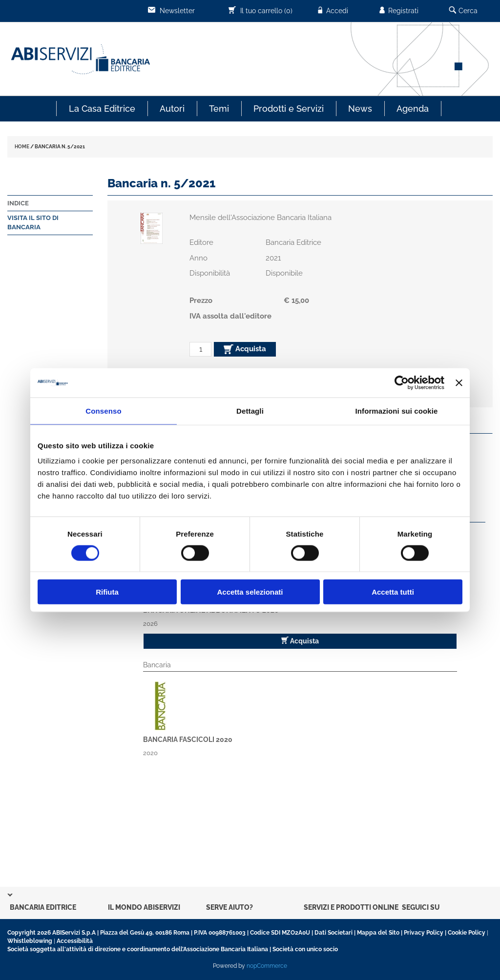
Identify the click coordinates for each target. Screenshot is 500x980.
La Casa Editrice (102, 109)
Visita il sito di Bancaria (33, 222)
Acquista (245, 349)
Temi (219, 109)
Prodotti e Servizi (289, 109)
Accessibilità (75, 941)
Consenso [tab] (103, 410)
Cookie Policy (467, 933)
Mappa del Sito (378, 933)
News (360, 109)
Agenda (413, 109)
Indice (18, 203)
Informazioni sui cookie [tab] (397, 410)
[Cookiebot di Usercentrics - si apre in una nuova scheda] (402, 382)
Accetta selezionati (250, 592)
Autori (172, 109)
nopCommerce (267, 966)
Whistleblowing (30, 941)
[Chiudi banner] (459, 382)
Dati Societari (333, 933)
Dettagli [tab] (250, 410)
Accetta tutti (393, 592)
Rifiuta (107, 592)
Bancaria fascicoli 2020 (188, 740)
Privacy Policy (424, 933)
